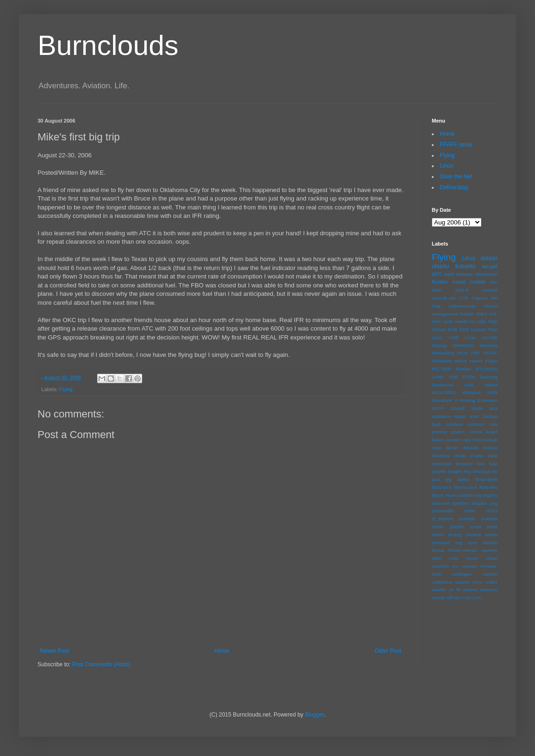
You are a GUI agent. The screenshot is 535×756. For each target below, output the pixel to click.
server (438, 535)
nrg (478, 495)
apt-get (489, 266)
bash (437, 424)
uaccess (489, 550)
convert (453, 440)
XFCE (438, 408)
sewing (455, 535)
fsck (481, 464)
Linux (447, 166)
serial (492, 527)
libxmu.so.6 (466, 487)
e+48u (477, 456)
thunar (438, 550)
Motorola (489, 345)
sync (473, 543)
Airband (490, 290)
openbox (461, 503)
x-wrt (466, 598)
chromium (486, 274)
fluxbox (440, 282)
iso (495, 471)
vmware (469, 566)
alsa (493, 408)
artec (474, 416)
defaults (471, 448)
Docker (467, 314)
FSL (493, 314)
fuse (493, 464)
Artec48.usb (444, 298)
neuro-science (459, 495)
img (467, 471)
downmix (441, 456)
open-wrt (440, 503)
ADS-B (462, 290)
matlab (478, 282)
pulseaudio (443, 511)
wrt (457, 598)
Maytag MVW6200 (453, 345)
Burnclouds (108, 45)
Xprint (477, 408)
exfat (493, 456)
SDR (453, 377)
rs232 (492, 511)
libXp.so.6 (442, 487)
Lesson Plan (485, 329)
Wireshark (442, 400)
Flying (66, 389)
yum (477, 598)
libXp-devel (486, 479)
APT (437, 274)
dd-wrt (452, 448)
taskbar (490, 543)
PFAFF (490, 353)
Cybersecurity (462, 306)
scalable (467, 519)
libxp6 (438, 495)
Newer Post (54, 651)
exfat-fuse (442, 464)
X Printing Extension (476, 400)
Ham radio (443, 321)
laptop (463, 479)
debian (489, 258)
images (455, 471)
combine (454, 424)
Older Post (388, 651)
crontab (490, 440)
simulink (473, 535)
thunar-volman (462, 550)
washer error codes (476, 582)
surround (441, 543)
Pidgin (491, 361)
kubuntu (465, 266)
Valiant (491, 385)
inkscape (481, 471)
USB (469, 385)
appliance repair (449, 416)
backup (490, 416)
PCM (462, 353)
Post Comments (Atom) (101, 664)
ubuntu (440, 266)
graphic (439, 471)
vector (472, 558)
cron (477, 440)
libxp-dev (489, 487)
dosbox (490, 448)
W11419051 (444, 392)
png (494, 503)
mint (449, 274)
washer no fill (446, 590)
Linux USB (445, 337)
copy (466, 440)
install (459, 282)
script (476, 527)
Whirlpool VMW (480, 392)
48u (494, 282)
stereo (491, 535)
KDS (465, 329)
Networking (443, 353)
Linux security (481, 337)
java (436, 479)
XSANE (458, 408)
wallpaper (462, 574)
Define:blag (454, 187)
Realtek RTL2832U (477, 369)
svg (459, 543)
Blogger (315, 715)
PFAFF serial (456, 145)
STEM (469, 377)
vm (455, 566)
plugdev (480, 503)
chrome (465, 274)
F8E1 (482, 314)
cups (436, 448)
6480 (437, 290)
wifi (450, 598)
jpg (449, 479)
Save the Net (456, 177)
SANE (438, 377)
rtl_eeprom (443, 519)
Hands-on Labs (471, 321)
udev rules (445, 558)
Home (222, 651)
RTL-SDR (441, 369)
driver (460, 456)
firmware (464, 464)
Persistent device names (457, 361)
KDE (453, 329)
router (470, 511)
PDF (476, 353)
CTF (464, 298)
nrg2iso (490, 495)
